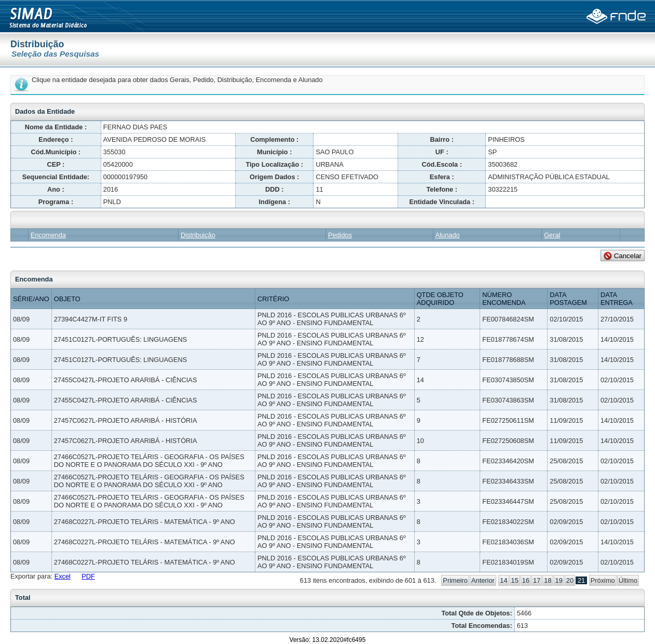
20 (570, 580)
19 (559, 580)
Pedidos (340, 235)
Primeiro (455, 580)
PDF (88, 576)
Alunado (448, 235)
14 (503, 580)
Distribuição (198, 235)
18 (548, 580)
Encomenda (48, 235)
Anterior (483, 580)
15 (515, 580)
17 (537, 580)
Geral (552, 235)
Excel (63, 576)
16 (526, 580)
